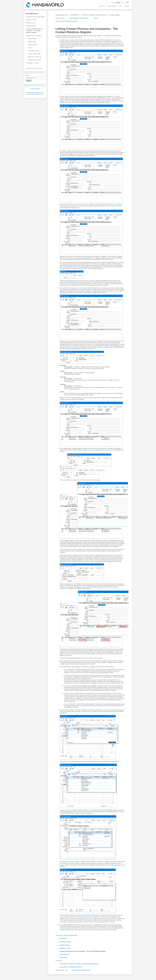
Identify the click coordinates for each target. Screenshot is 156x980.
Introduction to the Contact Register (35, 17)
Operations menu (65, 954)
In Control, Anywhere (35, 89)
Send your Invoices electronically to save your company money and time (35, 93)
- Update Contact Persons (33, 60)
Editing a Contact (31, 23)
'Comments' (63, 922)
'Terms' (96, 693)
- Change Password (32, 45)
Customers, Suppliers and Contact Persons (95, 15)
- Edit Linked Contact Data (34, 57)
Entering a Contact (31, 20)
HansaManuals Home (62, 15)
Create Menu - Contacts (32, 63)
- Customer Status (31, 39)
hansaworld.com (112, 6)
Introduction (63, 939)
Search (96, 18)
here (109, 930)
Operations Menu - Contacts (34, 36)
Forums (127, 6)
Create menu (64, 958)
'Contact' (112, 206)
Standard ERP (75, 15)
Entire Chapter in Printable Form (79, 18)
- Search (29, 48)
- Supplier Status (31, 42)
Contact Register (115, 15)
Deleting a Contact (31, 26)
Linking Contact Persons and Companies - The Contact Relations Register (34, 31)
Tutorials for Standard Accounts (34, 68)
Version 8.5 (102, 6)
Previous (58, 18)
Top (66, 970)
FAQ (121, 6)
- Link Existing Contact (33, 51)
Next (63, 18)
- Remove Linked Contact (33, 54)
